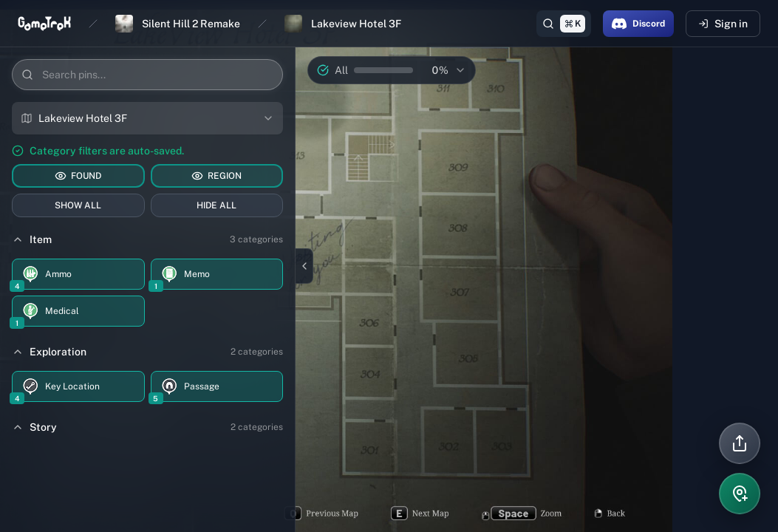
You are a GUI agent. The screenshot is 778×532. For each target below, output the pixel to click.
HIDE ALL (216, 205)
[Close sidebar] (304, 266)
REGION (216, 176)
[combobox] (147, 118)
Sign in (723, 24)
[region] (389, 266)
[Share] (740, 443)
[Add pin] (740, 494)
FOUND (78, 176)
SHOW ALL (78, 205)
